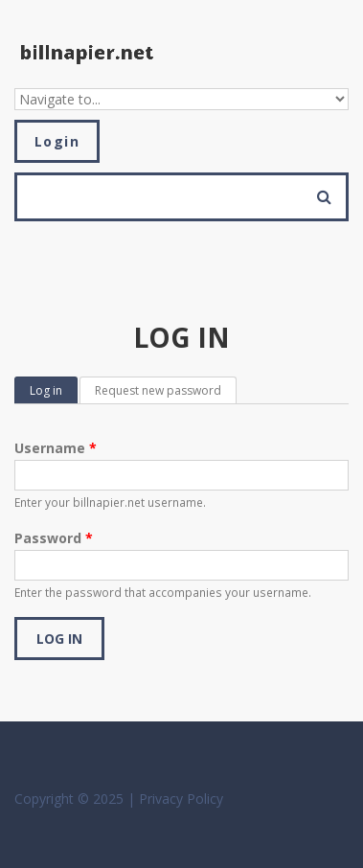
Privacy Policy (181, 799)
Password (54, 538)
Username (56, 448)
